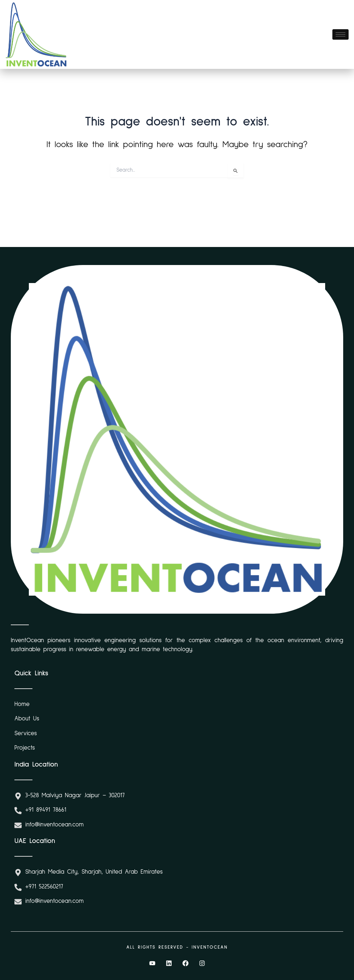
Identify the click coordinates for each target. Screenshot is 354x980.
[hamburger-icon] (340, 34)
